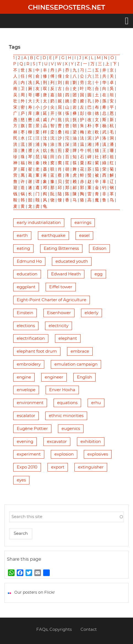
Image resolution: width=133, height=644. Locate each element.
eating (23, 249)
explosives (98, 454)
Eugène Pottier (32, 429)
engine (24, 377)
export (58, 467)
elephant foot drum (37, 351)
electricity (59, 326)
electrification (31, 339)
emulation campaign (76, 364)
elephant (68, 339)
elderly (92, 313)
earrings (83, 223)
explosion (64, 454)
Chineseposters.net (66, 8)
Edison (99, 249)
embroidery (29, 364)
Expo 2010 (27, 467)
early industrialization (39, 223)
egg (99, 274)
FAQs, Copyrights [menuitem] (54, 630)
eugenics (71, 429)
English (84, 377)
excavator (57, 442)
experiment (29, 454)
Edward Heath (66, 274)
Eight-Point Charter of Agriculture (52, 300)
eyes (21, 480)
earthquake (53, 236)
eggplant (26, 287)
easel (84, 236)
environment (30, 403)
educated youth (72, 261)
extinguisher (91, 467)
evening (25, 442)
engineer (54, 377)
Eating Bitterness (61, 249)
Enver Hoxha (62, 390)
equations (67, 403)
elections (26, 326)
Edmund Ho (29, 261)
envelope (26, 390)
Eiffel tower (61, 287)
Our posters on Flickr (35, 593)
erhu (96, 403)
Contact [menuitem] (89, 630)
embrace (80, 351)
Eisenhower (59, 313)
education (27, 274)
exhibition (91, 442)
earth (22, 236)
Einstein (25, 313)
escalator (26, 416)
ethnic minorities (66, 416)
